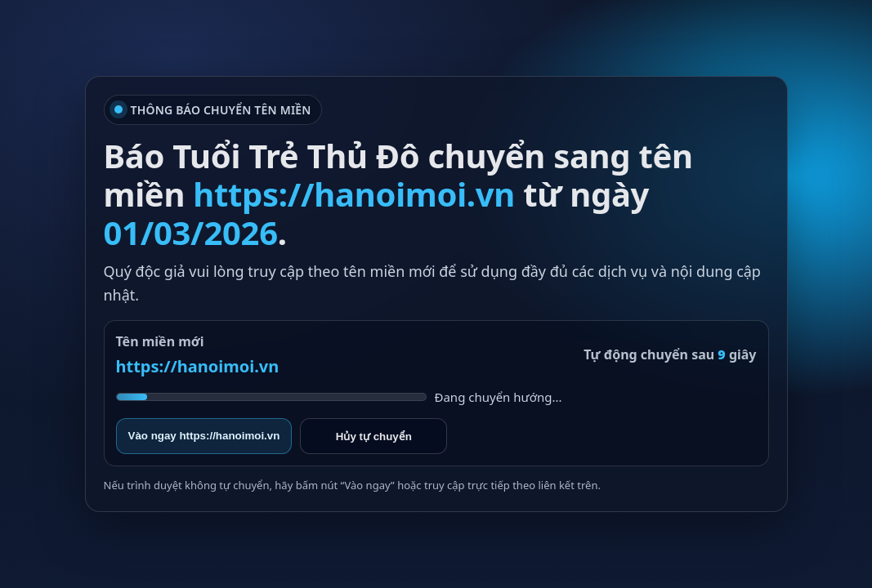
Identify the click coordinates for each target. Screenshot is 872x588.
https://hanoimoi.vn (198, 366)
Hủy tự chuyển (374, 437)
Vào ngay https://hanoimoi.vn (204, 436)
